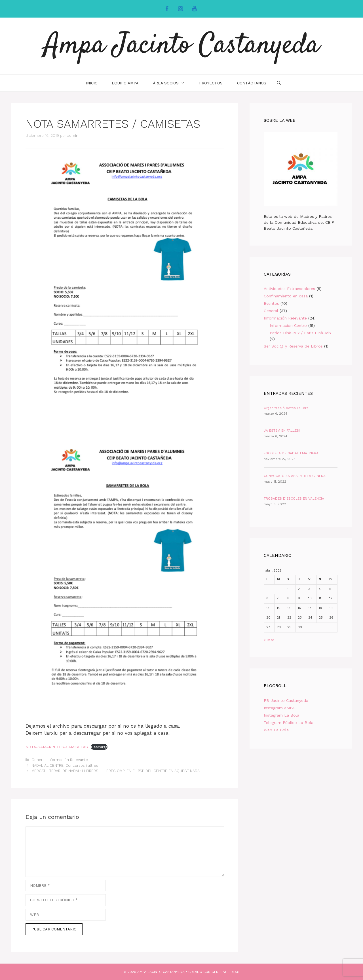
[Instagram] (180, 9)
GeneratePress (225, 972)
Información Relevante (68, 760)
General (39, 760)
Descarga (99, 747)
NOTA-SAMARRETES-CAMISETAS (57, 747)
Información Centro (288, 325)
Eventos (271, 303)
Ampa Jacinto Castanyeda (182, 46)
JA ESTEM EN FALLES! (282, 431)
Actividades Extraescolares (289, 289)
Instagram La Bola (281, 715)
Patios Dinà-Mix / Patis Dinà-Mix (300, 333)
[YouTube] (194, 9)
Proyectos (211, 83)
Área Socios (172, 83)
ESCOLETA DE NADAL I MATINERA (291, 453)
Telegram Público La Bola (289, 723)
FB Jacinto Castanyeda (286, 700)
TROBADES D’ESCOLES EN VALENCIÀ (294, 498)
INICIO (92, 83)
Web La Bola (276, 730)
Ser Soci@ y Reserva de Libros (293, 346)
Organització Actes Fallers (286, 408)
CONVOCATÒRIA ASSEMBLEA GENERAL (296, 476)
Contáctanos (252, 83)
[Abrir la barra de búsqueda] (279, 83)
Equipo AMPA (125, 83)
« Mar (269, 640)
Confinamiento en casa (286, 296)
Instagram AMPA (279, 708)
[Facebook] (167, 9)
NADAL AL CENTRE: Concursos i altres (65, 765)
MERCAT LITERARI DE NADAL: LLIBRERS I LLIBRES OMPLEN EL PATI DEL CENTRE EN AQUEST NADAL (117, 771)
